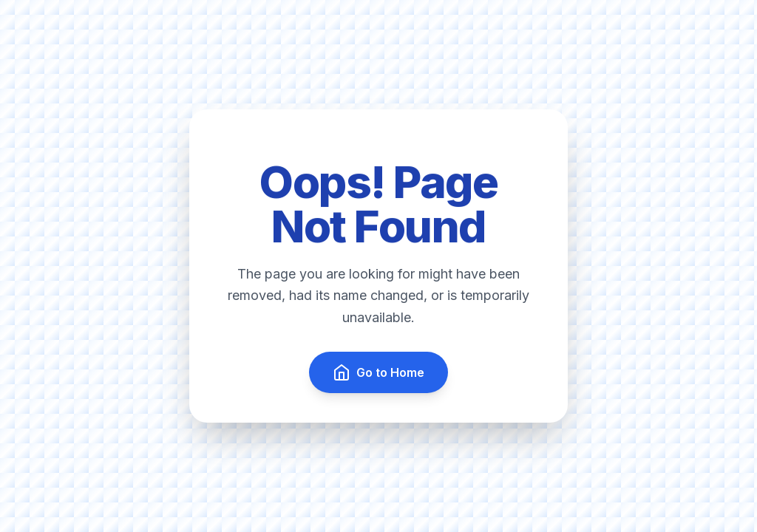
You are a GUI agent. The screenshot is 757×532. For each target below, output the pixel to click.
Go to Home (378, 372)
